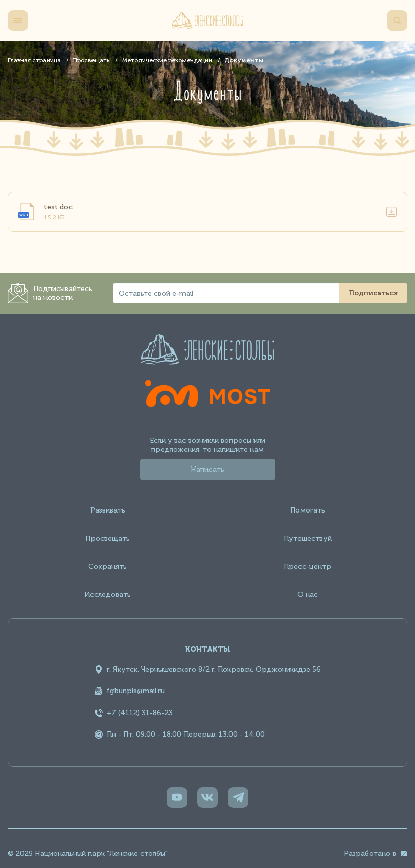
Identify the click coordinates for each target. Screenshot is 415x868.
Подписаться (373, 293)
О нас (308, 595)
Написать (207, 469)
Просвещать (108, 538)
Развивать (108, 510)
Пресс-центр (307, 566)
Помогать (308, 510)
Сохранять (108, 566)
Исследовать (108, 595)
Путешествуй (308, 538)
